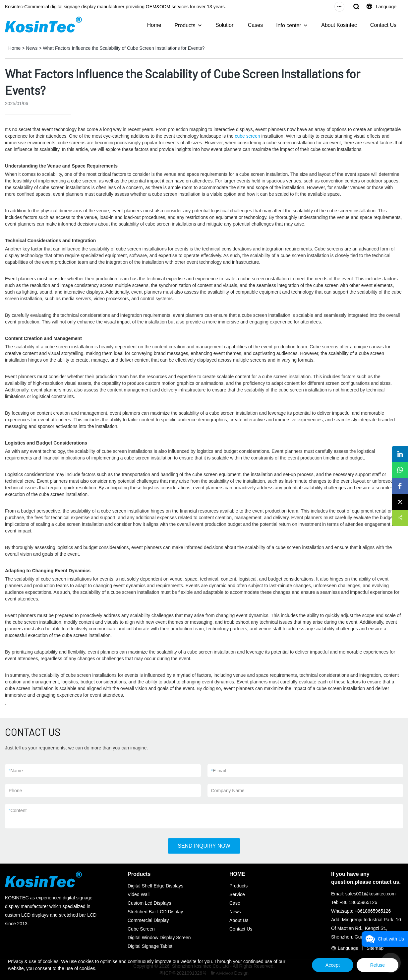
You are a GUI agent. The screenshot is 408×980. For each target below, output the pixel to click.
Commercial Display (148, 920)
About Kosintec (339, 25)
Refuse (378, 965)
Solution (225, 25)
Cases (255, 25)
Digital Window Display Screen (159, 938)
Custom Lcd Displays (149, 903)
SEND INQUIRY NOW (204, 846)
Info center (289, 25)
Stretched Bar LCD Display (155, 912)
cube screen (247, 136)
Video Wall (139, 894)
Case (235, 903)
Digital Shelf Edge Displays (155, 886)
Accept (333, 965)
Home (154, 25)
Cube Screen (141, 929)
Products (185, 25)
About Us (239, 920)
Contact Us (383, 25)
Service (237, 894)
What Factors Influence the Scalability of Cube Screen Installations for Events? (124, 48)
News (32, 48)
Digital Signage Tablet (150, 946)
